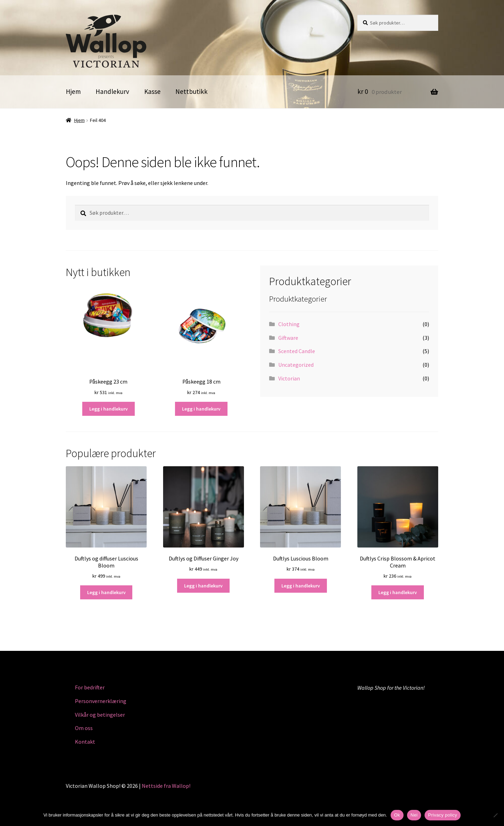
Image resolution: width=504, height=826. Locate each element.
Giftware (288, 338)
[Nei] (495, 815)
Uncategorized (296, 365)
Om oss (84, 728)
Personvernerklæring (101, 701)
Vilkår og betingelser (100, 715)
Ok (397, 815)
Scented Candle (297, 351)
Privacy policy (443, 815)
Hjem (73, 91)
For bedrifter (90, 687)
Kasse (152, 91)
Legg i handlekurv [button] (108, 409)
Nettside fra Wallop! (166, 786)
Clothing (289, 324)
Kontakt (85, 742)
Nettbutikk (191, 91)
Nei (414, 815)
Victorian (289, 378)
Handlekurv (112, 91)
